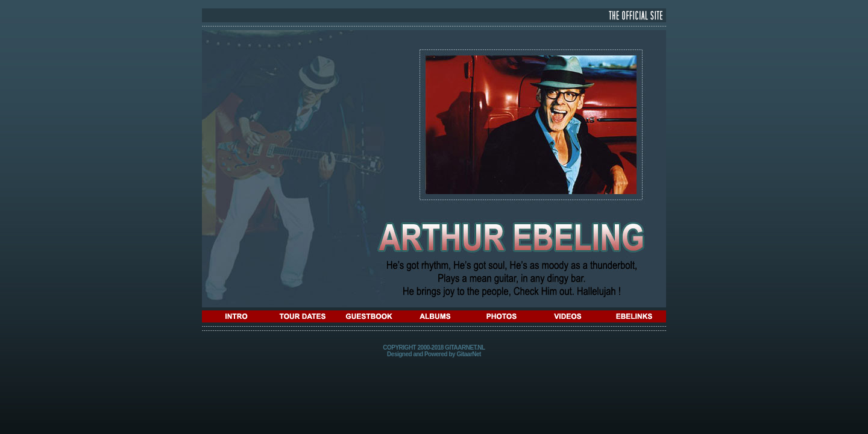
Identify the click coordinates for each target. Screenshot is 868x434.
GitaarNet (469, 354)
